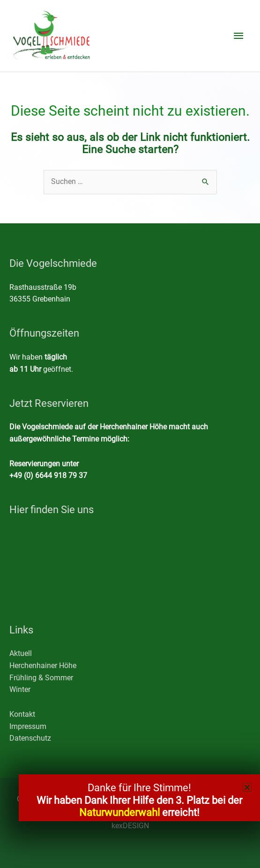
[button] (247, 787)
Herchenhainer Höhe (43, 666)
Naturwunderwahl (119, 813)
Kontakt (22, 714)
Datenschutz (30, 738)
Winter (20, 690)
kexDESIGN (130, 826)
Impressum (28, 727)
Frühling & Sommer (41, 678)
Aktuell (21, 654)
